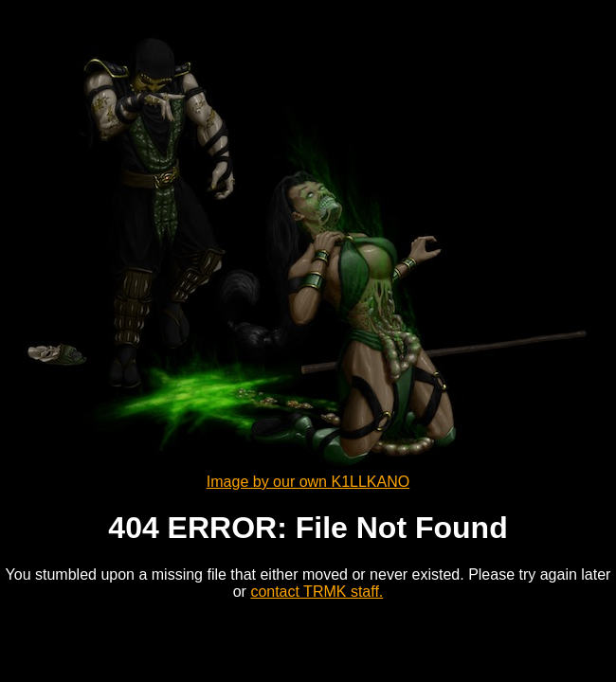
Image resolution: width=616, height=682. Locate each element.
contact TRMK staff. (317, 592)
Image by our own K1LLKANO (308, 482)
